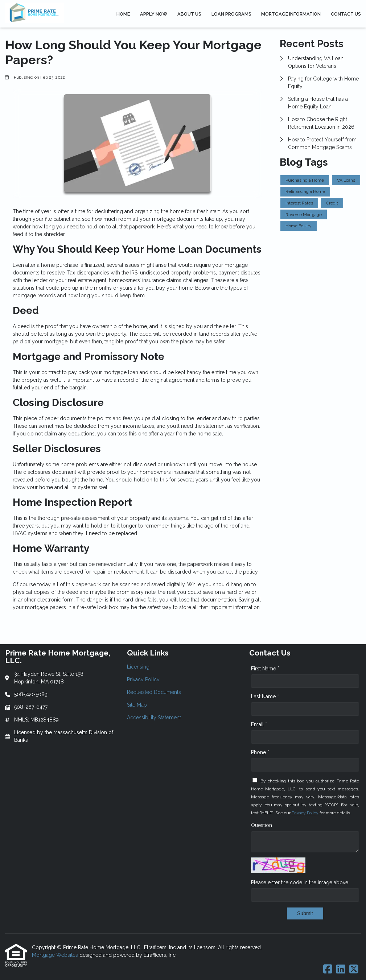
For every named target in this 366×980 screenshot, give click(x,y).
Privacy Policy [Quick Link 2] (143, 679)
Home (123, 14)
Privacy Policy (305, 813)
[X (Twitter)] (354, 969)
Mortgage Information (291, 14)
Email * (259, 724)
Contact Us (346, 14)
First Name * (265, 669)
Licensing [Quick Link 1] (138, 667)
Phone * (260, 752)
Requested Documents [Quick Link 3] (154, 692)
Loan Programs (231, 14)
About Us (189, 14)
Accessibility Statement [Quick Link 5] (154, 718)
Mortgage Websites (56, 955)
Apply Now (154, 14)
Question (262, 825)
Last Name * (265, 696)
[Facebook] (328, 969)
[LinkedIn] (341, 969)
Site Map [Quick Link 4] (137, 705)
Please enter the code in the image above (300, 882)
